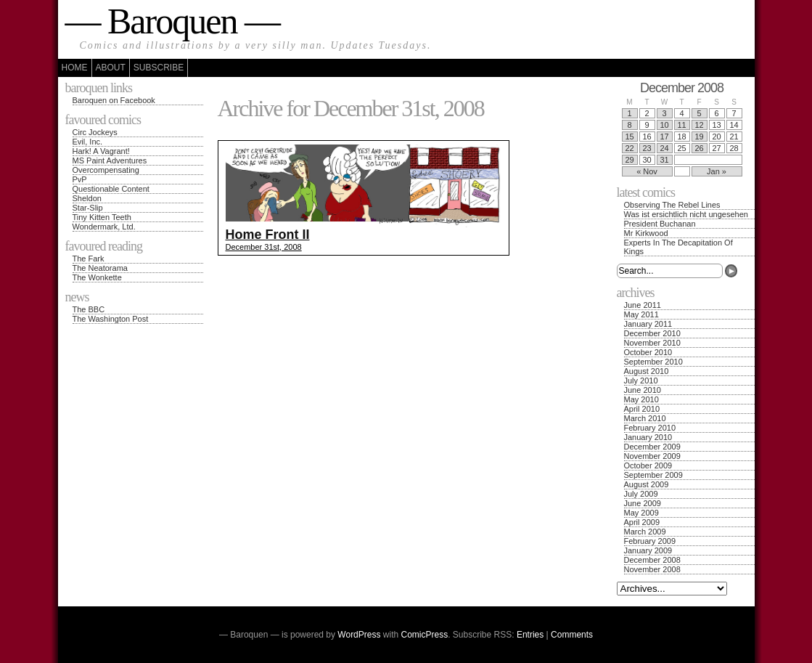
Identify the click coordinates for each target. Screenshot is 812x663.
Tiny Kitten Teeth (102, 217)
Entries (530, 635)
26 (699, 148)
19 (699, 137)
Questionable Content (111, 189)
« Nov (647, 171)
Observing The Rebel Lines (672, 205)
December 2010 (652, 333)
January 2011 (648, 324)
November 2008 (652, 569)
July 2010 (641, 381)
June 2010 (643, 390)
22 (629, 148)
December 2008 (652, 560)
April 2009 (642, 522)
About (111, 68)
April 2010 (642, 409)
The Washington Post (111, 319)
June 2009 (643, 503)
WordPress (359, 635)
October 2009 (648, 465)
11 (681, 125)
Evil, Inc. (88, 142)
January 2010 (648, 437)
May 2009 (641, 513)
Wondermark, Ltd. (104, 227)
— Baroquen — (172, 21)
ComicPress (425, 635)
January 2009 (648, 550)
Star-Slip (88, 208)
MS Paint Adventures (110, 160)
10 (664, 125)
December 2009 (652, 447)
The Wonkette (97, 277)
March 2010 (645, 418)
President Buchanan (660, 224)
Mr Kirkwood (646, 233)
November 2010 (652, 343)
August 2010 (647, 371)
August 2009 (647, 484)
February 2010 (650, 428)
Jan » (717, 171)
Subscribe (159, 68)
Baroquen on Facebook (114, 100)
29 (629, 160)
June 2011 (643, 305)
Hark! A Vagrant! (101, 151)
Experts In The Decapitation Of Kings (678, 247)
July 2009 (641, 494)
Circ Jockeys (95, 132)
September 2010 (653, 362)
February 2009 (650, 541)
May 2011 (641, 314)
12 (699, 125)
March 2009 (645, 532)
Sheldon (87, 198)
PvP (80, 179)
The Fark (89, 259)
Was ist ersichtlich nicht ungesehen (686, 214)
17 (664, 137)
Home (75, 68)
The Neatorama (100, 268)
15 (629, 137)
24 (664, 148)
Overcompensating (106, 170)
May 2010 (641, 399)
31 (664, 160)
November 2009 (652, 456)
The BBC (89, 309)
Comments (572, 635)
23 (647, 148)
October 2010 (648, 352)
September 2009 (653, 475)
